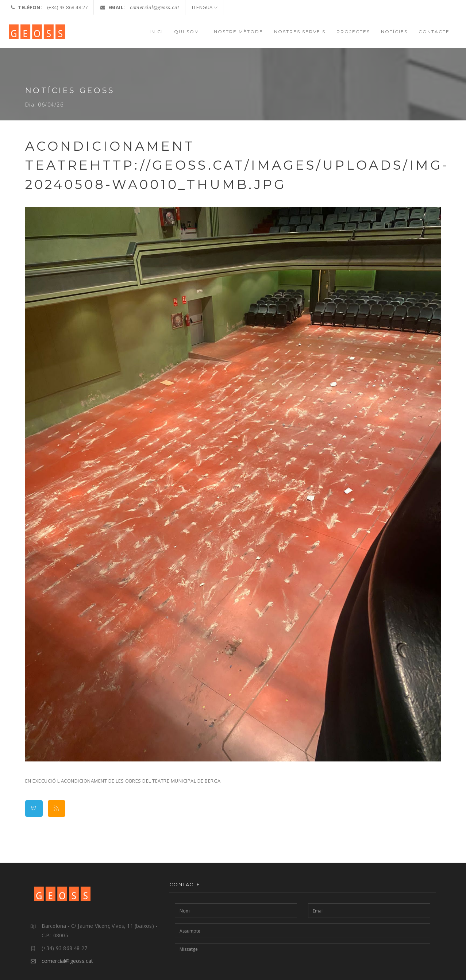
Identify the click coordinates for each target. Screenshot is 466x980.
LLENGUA (205, 7)
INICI (156, 32)
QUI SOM (188, 32)
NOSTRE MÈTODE (238, 32)
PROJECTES (353, 32)
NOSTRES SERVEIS (300, 32)
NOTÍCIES (394, 32)
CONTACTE (434, 32)
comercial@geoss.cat (155, 7)
